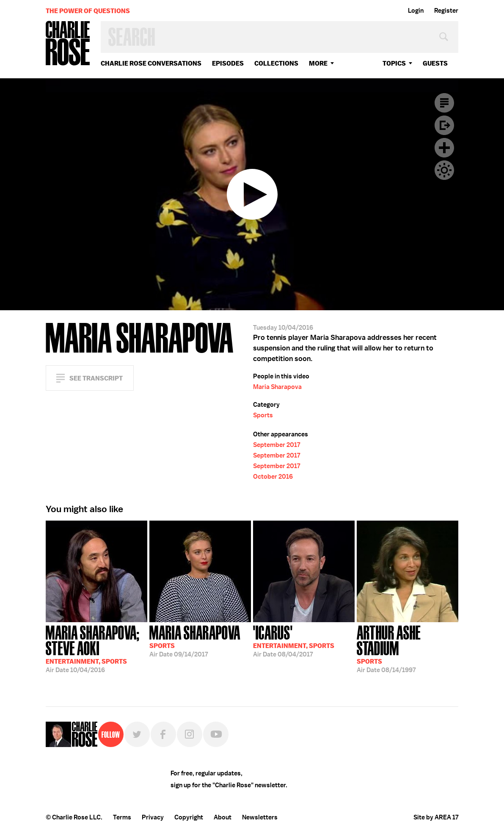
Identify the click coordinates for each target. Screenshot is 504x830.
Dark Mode (444, 170)
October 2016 (273, 477)
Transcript (444, 103)
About (223, 817)
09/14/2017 (195, 640)
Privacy (153, 817)
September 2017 (277, 445)
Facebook (163, 734)
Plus (444, 148)
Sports (263, 415)
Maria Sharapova (277, 387)
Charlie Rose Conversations (151, 63)
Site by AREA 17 (436, 817)
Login (416, 11)
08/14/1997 (408, 648)
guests (435, 63)
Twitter (137, 734)
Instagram (190, 734)
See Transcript (96, 378)
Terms (122, 817)
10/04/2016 (96, 648)
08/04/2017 (294, 640)
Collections (276, 63)
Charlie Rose (68, 44)
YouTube (216, 734)
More (318, 63)
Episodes (228, 63)
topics (394, 63)
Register (446, 11)
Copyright (189, 817)
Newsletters (260, 817)
